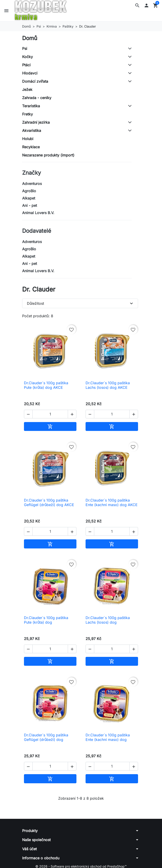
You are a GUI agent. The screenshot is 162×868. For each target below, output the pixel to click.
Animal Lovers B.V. (38, 213)
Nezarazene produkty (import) (48, 155)
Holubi (28, 139)
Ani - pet (30, 205)
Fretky (27, 114)
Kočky (27, 57)
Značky (31, 173)
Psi (25, 49)
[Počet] (50, 414)
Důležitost (81, 303)
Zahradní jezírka (36, 122)
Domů (30, 38)
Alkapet (29, 198)
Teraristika (31, 106)
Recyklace (31, 147)
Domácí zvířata (35, 81)
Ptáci (26, 65)
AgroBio (29, 191)
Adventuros (32, 184)
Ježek (27, 90)
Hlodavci (30, 73)
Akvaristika (32, 131)
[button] (137, 5)
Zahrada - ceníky (37, 98)
